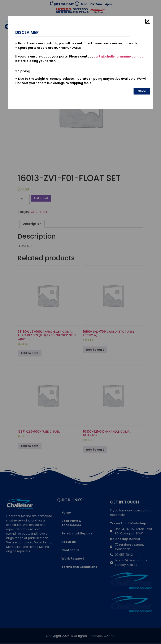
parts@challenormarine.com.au (118, 56)
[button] (148, 21)
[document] (80, 322)
